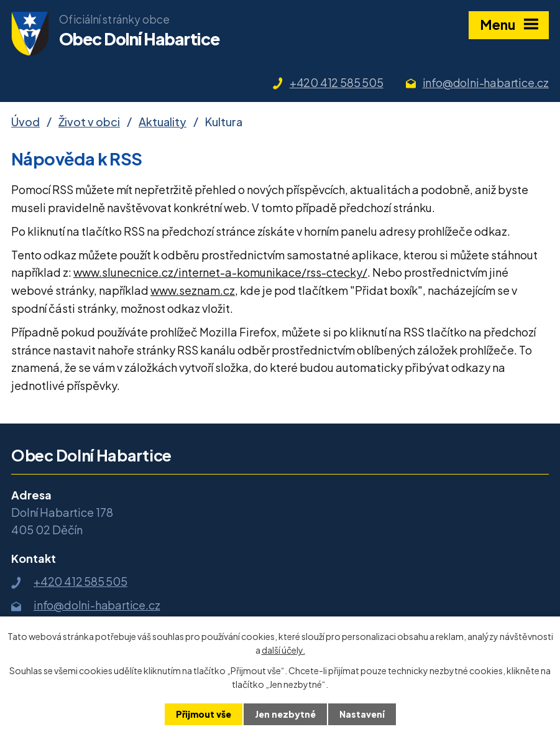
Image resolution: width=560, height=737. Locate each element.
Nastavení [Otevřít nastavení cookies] (362, 714)
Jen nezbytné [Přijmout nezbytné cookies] (285, 714)
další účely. (283, 650)
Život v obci (89, 122)
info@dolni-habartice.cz (486, 82)
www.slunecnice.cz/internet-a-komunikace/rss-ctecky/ (220, 272)
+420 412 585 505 (337, 82)
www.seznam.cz (193, 290)
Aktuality (163, 122)
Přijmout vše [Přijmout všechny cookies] (204, 714)
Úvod (25, 122)
